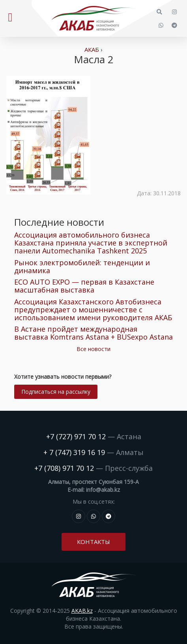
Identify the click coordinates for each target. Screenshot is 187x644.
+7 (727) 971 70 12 (76, 436)
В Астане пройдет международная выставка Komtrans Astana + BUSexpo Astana (93, 333)
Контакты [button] (93, 542)
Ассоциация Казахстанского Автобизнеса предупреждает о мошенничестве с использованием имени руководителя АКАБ (93, 310)
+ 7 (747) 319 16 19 (74, 452)
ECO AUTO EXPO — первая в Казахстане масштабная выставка (84, 286)
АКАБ (92, 49)
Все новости (93, 349)
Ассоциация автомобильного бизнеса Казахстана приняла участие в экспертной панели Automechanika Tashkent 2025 (91, 243)
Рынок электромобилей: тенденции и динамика (82, 266)
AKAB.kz (82, 611)
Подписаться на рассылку (56, 392)
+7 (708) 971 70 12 (64, 468)
